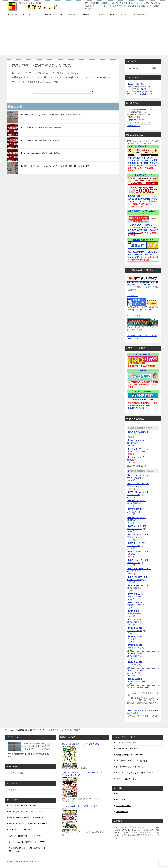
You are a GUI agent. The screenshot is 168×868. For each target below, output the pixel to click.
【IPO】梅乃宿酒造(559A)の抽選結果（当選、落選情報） (41, 128)
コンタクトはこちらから (126, 779)
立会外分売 (100, 14)
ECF (112, 14)
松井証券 (143, 370)
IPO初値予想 (50, 14)
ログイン (120, 793)
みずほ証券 (132, 434)
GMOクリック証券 (143, 392)
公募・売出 (73, 14)
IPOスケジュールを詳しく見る (140, 94)
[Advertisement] (84, 37)
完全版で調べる (134, 126)
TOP (26, 730)
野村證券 (131, 460)
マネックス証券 (135, 146)
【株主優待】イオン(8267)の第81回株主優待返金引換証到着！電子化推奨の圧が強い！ (52, 115)
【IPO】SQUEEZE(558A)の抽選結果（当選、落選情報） (41, 153)
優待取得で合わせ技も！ (138, 408)
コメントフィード (123, 806)
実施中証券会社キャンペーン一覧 (130, 755)
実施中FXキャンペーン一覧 (127, 748)
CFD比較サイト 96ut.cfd (20, 830)
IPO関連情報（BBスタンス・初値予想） (133, 761)
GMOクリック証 (134, 580)
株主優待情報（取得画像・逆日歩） (131, 767)
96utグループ (13, 14)
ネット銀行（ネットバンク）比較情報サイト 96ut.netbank (27, 849)
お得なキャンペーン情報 (126, 742)
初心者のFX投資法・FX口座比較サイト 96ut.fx (28, 824)
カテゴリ (32, 14)
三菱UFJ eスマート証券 (137, 211)
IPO (62, 14)
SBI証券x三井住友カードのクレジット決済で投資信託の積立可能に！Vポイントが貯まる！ (143, 255)
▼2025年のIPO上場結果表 (138, 89)
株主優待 (87, 14)
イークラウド (133, 296)
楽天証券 (138, 175)
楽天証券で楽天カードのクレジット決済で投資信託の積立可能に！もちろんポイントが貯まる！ (142, 199)
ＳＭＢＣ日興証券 (143, 355)
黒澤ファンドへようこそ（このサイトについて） (136, 773)
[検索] (63, 91)
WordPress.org (122, 812)
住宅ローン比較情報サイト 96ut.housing (25, 836)
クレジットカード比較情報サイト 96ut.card (27, 842)
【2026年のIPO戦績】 (136, 84)
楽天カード (147, 175)
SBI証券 (136, 240)
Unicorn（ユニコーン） (137, 316)
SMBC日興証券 (134, 478)
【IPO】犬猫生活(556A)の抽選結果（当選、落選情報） (41, 140)
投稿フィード (122, 800)
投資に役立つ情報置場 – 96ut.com (23, 805)
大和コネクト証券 (135, 529)
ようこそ (123, 14)
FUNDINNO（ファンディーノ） (140, 285)
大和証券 (131, 554)
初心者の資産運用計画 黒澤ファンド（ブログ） (29, 812)
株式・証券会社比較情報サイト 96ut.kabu (26, 818)
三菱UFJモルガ (133, 495)
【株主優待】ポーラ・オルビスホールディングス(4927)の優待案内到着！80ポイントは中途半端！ (56, 166)
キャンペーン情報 (139, 14)
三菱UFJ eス (132, 486)
